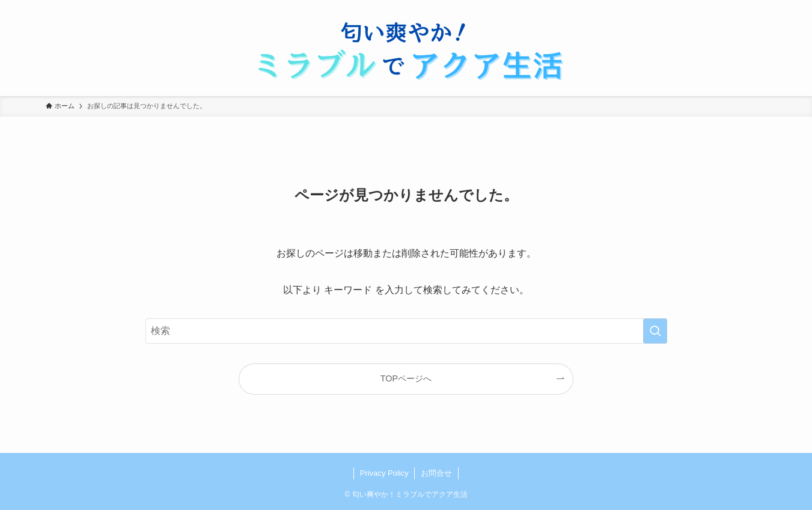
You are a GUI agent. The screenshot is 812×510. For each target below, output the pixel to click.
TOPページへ (406, 378)
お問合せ (436, 473)
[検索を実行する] (655, 331)
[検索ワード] (406, 331)
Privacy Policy (384, 473)
